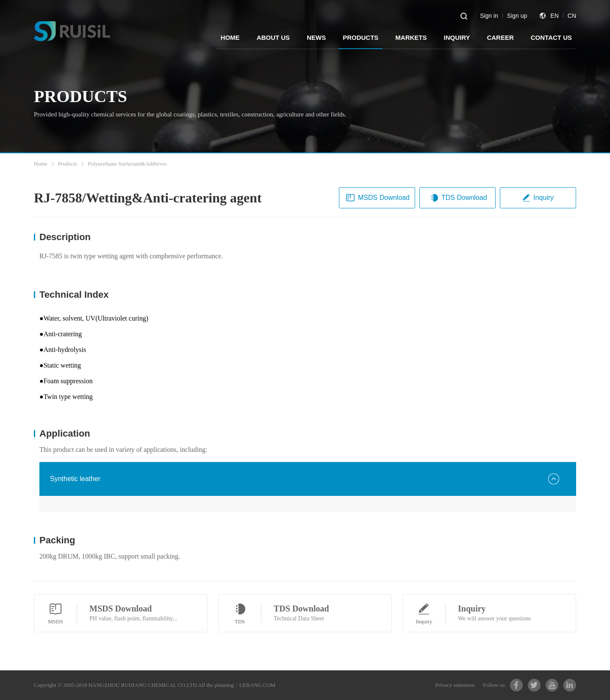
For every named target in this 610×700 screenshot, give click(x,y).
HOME (230, 37)
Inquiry (538, 198)
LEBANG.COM (258, 685)
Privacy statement (455, 685)
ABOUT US (273, 37)
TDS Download (458, 198)
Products (68, 164)
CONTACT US (551, 37)
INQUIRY (457, 37)
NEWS (316, 37)
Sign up (517, 16)
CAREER (500, 37)
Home (41, 164)
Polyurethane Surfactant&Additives (127, 164)
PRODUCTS (360, 37)
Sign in (489, 16)
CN (572, 16)
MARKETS (411, 37)
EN (554, 16)
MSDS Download (378, 198)
